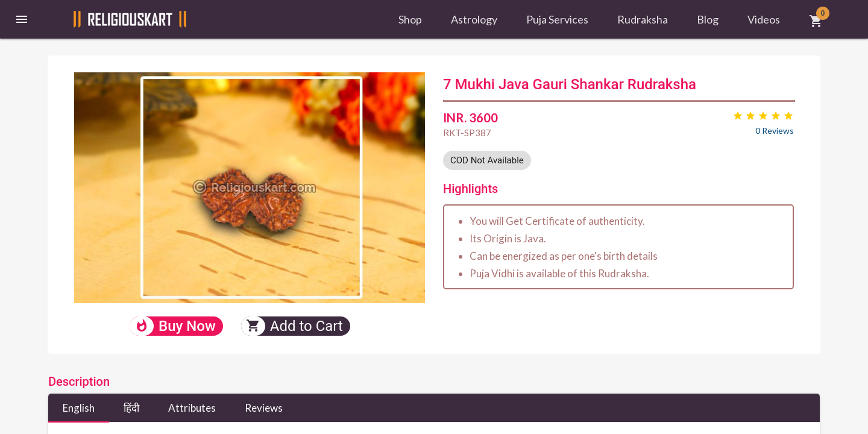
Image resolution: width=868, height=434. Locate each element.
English (79, 408)
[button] (22, 19)
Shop (410, 19)
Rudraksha (643, 19)
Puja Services (557, 19)
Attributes (192, 408)
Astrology (474, 19)
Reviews (264, 408)
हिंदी (131, 408)
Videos (764, 19)
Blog (708, 19)
